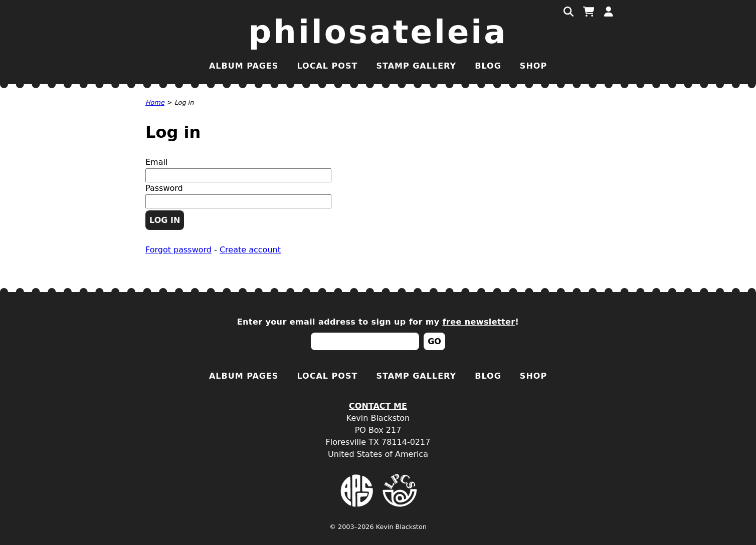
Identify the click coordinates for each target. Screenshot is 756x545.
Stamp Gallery (416, 66)
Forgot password (178, 250)
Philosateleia (378, 32)
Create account (250, 250)
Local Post (327, 66)
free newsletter (479, 322)
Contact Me (378, 406)
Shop (533, 66)
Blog (488, 66)
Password (164, 188)
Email (156, 162)
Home (155, 102)
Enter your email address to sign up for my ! (378, 322)
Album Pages (244, 66)
